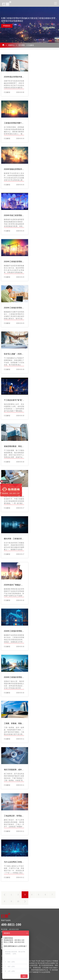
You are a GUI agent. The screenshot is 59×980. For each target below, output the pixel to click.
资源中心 (11, 45)
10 (18, 901)
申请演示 (7, 26)
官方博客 (22, 45)
